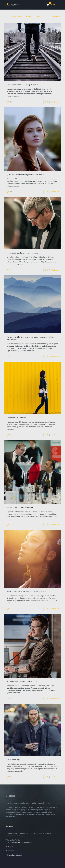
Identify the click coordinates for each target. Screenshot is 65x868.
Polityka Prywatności (14, 855)
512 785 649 (16, 840)
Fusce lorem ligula (14, 760)
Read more (55, 102)
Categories (18, 16)
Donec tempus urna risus (17, 418)
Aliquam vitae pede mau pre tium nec (22, 681)
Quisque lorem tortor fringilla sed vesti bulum (25, 175)
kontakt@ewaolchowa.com (21, 842)
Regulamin (10, 851)
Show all (57, 16)
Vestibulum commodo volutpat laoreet (22, 85)
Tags (29, 16)
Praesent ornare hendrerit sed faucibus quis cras (26, 591)
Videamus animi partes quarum (20, 507)
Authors (40, 16)
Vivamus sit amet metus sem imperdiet (22, 253)
